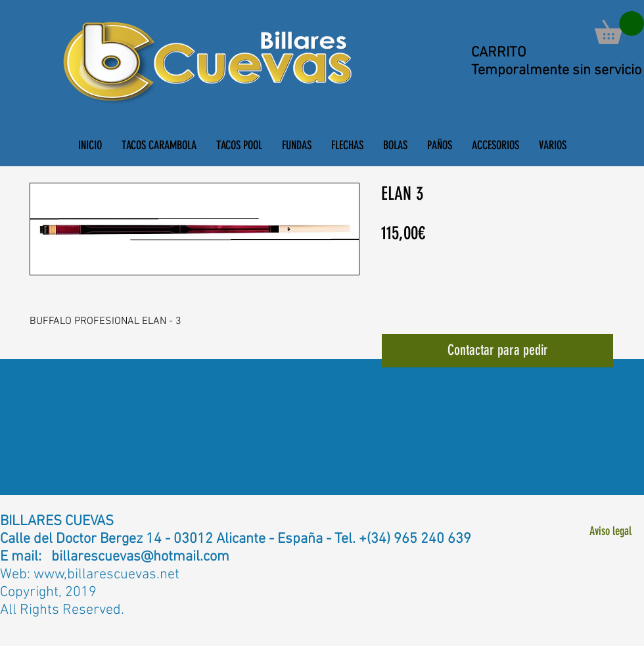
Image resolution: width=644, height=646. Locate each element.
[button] (619, 28)
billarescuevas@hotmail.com (140, 557)
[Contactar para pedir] (497, 351)
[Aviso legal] (610, 531)
